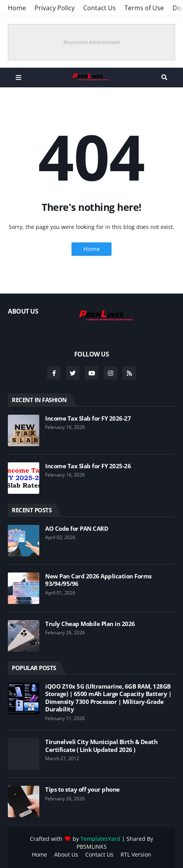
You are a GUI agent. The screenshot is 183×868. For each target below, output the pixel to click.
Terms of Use (144, 8)
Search (164, 78)
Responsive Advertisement (91, 42)
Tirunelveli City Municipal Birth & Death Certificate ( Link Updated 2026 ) (101, 746)
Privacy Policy (55, 8)
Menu (18, 78)
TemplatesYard (100, 839)
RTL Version (136, 854)
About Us (66, 854)
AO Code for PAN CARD (77, 529)
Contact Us (100, 8)
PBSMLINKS (92, 847)
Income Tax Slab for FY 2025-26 (88, 466)
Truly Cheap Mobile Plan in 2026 (90, 624)
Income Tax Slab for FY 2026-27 (88, 418)
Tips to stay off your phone (82, 790)
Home (17, 8)
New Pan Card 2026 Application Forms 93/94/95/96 (98, 580)
